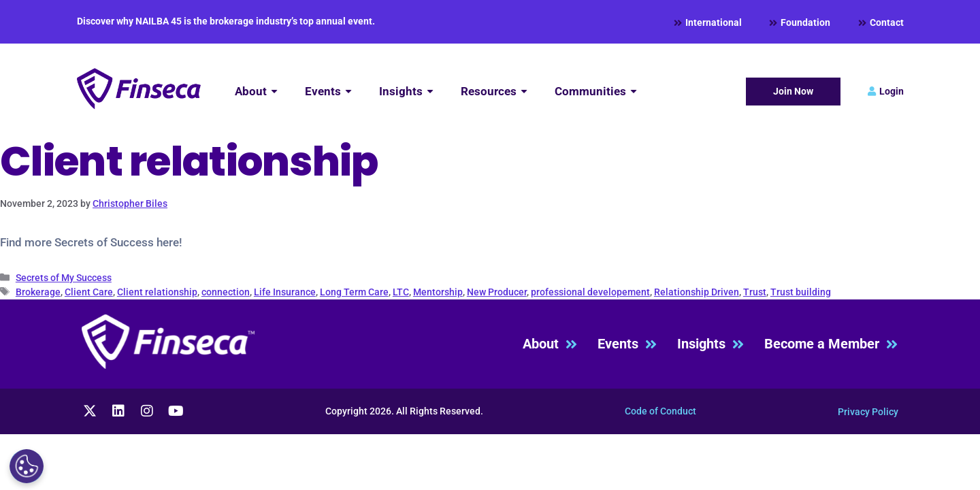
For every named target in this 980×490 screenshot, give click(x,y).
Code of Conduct (660, 411)
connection (226, 292)
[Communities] (596, 92)
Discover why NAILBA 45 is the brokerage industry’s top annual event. (226, 21)
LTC (401, 292)
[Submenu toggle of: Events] (348, 92)
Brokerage (38, 292)
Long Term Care (354, 292)
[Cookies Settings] (27, 466)
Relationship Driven (697, 292)
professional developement (590, 292)
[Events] (328, 92)
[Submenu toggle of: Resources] (524, 92)
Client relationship (157, 292)
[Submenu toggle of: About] (274, 92)
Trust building (801, 292)
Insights (710, 344)
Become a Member (831, 344)
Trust (755, 292)
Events (627, 344)
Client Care (89, 292)
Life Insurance (285, 292)
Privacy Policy (868, 412)
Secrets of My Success (64, 278)
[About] (256, 92)
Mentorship (438, 292)
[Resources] (494, 92)
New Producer (497, 292)
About (550, 344)
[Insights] (406, 92)
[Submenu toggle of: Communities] (634, 92)
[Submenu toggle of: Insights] (430, 92)
